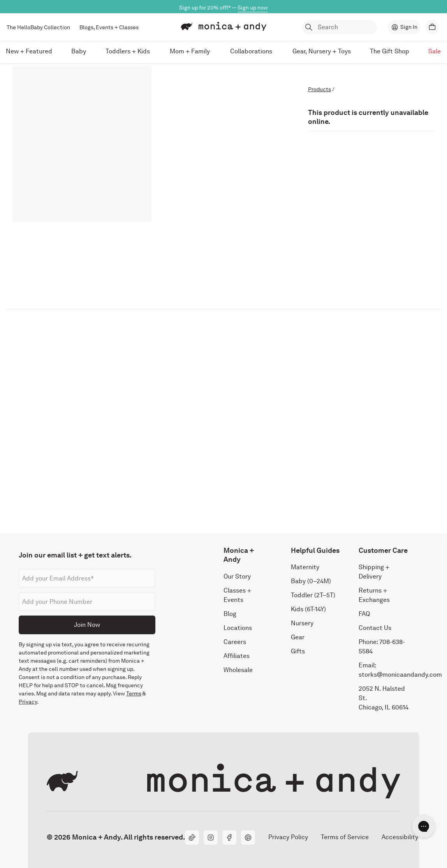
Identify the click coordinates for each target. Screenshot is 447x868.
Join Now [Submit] (87, 625)
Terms (134, 693)
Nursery (302, 623)
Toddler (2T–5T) (313, 595)
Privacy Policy (288, 837)
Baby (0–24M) (311, 581)
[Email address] (87, 578)
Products (319, 89)
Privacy (28, 702)
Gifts (298, 651)
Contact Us (375, 628)
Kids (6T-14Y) (308, 609)
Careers (235, 642)
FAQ (364, 614)
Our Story (237, 576)
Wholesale (238, 670)
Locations (238, 628)
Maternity (305, 567)
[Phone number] (87, 602)
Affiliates (237, 656)
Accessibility (400, 837)
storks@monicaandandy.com (400, 675)
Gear (298, 637)
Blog (230, 614)
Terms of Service (345, 837)
